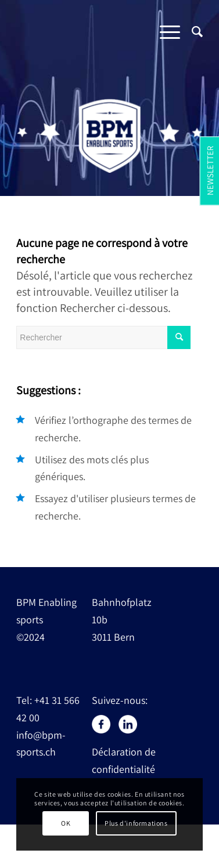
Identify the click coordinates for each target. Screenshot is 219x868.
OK (66, 823)
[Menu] (164, 31)
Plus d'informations (136, 823)
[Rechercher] (191, 31)
